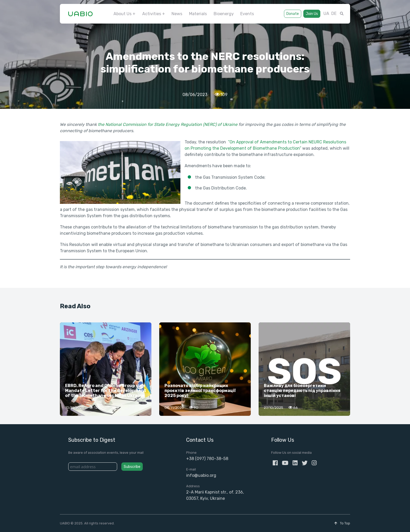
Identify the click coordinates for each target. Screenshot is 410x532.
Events (247, 14)
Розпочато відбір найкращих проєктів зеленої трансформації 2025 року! (200, 391)
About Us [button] (123, 14)
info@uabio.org (201, 475)
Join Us (312, 14)
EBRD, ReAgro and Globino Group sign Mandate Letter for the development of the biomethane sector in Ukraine (106, 391)
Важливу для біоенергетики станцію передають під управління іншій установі (302, 391)
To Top (342, 523)
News (177, 14)
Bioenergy (224, 14)
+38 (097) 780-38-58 (207, 459)
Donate (293, 14)
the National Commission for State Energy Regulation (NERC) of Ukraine (168, 124)
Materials (198, 14)
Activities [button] (152, 14)
